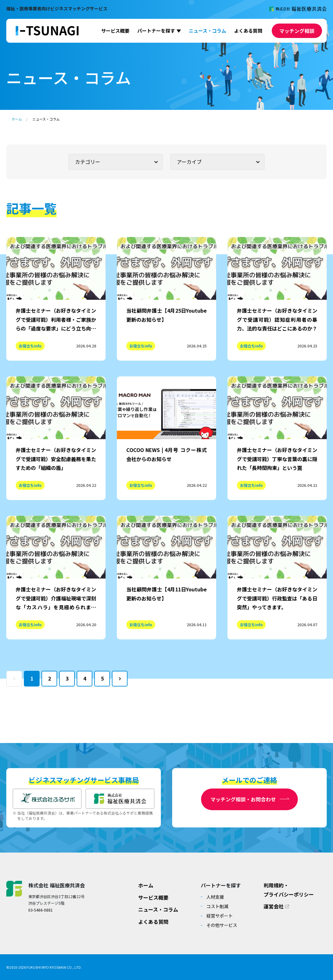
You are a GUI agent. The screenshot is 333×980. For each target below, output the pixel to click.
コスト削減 (217, 906)
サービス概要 (115, 31)
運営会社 (274, 906)
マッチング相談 (297, 31)
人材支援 (215, 897)
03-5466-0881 (41, 910)
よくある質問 (248, 31)
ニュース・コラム (207, 31)
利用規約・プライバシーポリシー (289, 890)
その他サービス (222, 925)
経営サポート (220, 916)
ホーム (17, 119)
